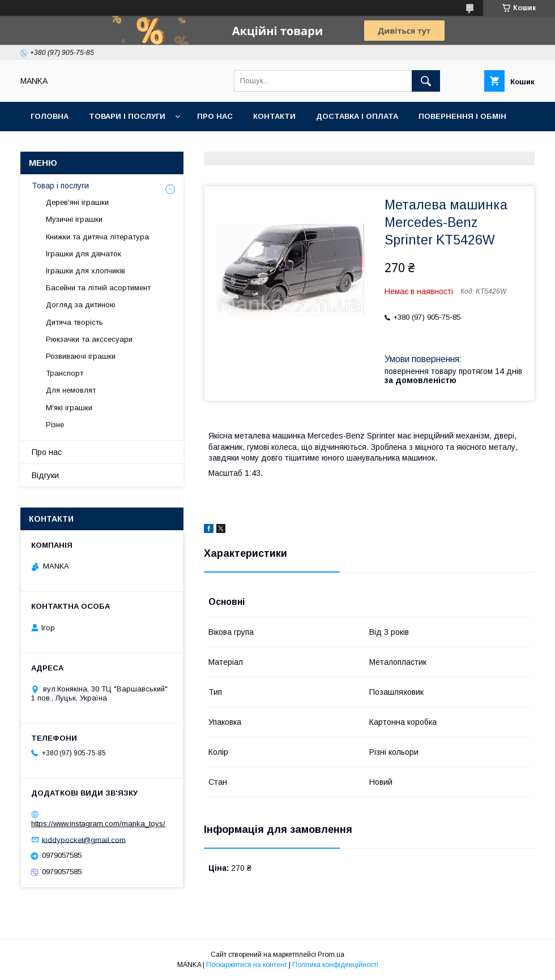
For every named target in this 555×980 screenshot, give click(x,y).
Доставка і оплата (357, 116)
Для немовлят (71, 390)
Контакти (274, 116)
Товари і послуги (127, 116)
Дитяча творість (74, 322)
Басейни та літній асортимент (98, 288)
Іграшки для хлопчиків (86, 271)
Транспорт (65, 373)
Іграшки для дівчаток (84, 254)
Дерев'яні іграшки (77, 202)
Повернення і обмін (462, 116)
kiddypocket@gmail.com (84, 839)
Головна (50, 116)
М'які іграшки (69, 408)
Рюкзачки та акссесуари (89, 339)
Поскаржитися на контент (247, 965)
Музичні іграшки (74, 219)
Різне (55, 425)
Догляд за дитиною (81, 305)
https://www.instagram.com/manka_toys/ (98, 824)
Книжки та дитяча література (97, 237)
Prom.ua (331, 955)
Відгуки (45, 475)
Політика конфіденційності (335, 965)
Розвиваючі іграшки (81, 356)
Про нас (215, 116)
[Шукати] (426, 81)
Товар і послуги (60, 186)
